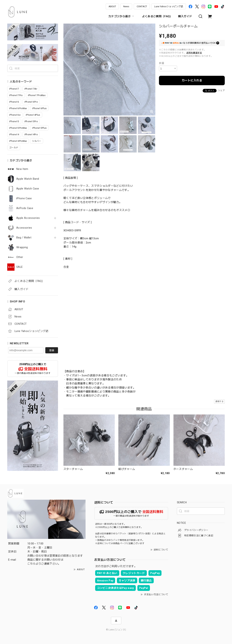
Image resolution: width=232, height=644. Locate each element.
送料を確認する (194, 53)
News (126, 6)
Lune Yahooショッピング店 (169, 6)
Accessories (24, 228)
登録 (52, 350)
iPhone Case (24, 198)
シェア (221, 90)
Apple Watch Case (28, 189)
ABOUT (112, 6)
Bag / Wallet (24, 238)
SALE (19, 267)
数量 (162, 63)
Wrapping (22, 247)
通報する (219, 402)
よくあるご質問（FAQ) (157, 16)
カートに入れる (192, 80)
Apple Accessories (28, 218)
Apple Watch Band (28, 179)
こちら (32, 564)
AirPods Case (25, 208)
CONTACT (142, 6)
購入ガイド (185, 16)
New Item (22, 169)
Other (20, 257)
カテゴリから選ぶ (122, 16)
